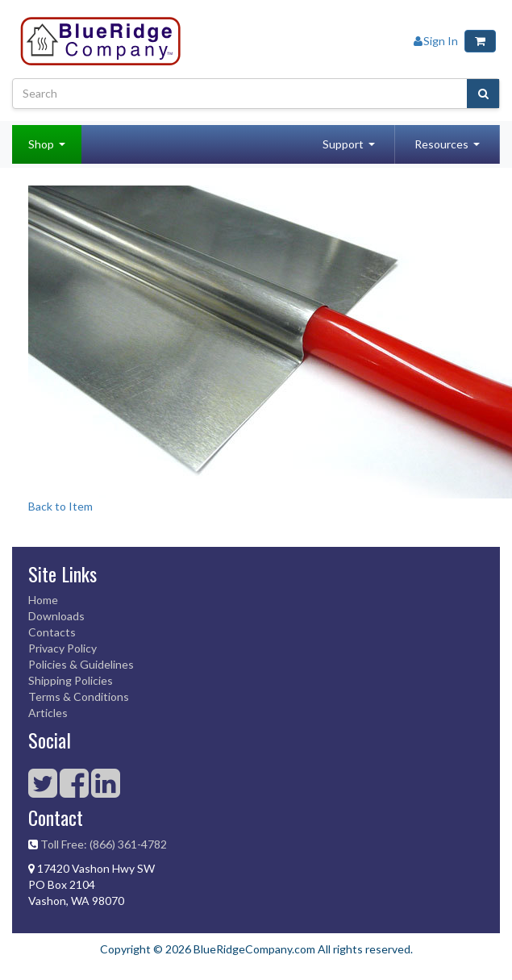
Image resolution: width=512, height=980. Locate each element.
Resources (441, 144)
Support (343, 144)
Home (43, 600)
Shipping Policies (71, 680)
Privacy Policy (62, 648)
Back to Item (60, 506)
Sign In (436, 41)
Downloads (56, 616)
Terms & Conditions (79, 696)
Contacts (52, 632)
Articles (48, 713)
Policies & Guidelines (81, 664)
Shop (41, 144)
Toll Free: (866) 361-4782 (104, 844)
